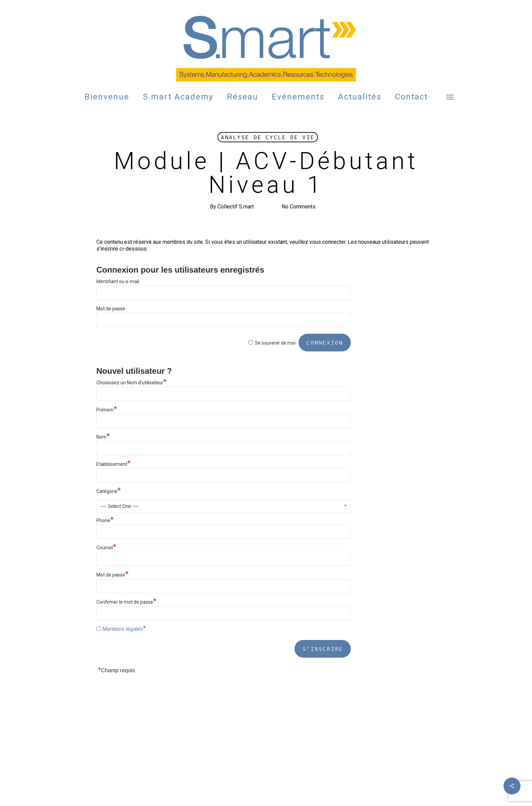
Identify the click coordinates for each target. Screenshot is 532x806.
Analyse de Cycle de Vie (268, 137)
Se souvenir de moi (275, 343)
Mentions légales (122, 629)
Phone (105, 520)
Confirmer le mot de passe (126, 602)
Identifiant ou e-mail (118, 281)
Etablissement (113, 464)
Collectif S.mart (236, 207)
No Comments (299, 207)
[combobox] (224, 506)
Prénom (107, 410)
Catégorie (109, 491)
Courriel (106, 548)
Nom (103, 437)
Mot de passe (111, 309)
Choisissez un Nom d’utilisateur (131, 383)
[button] (450, 97)
